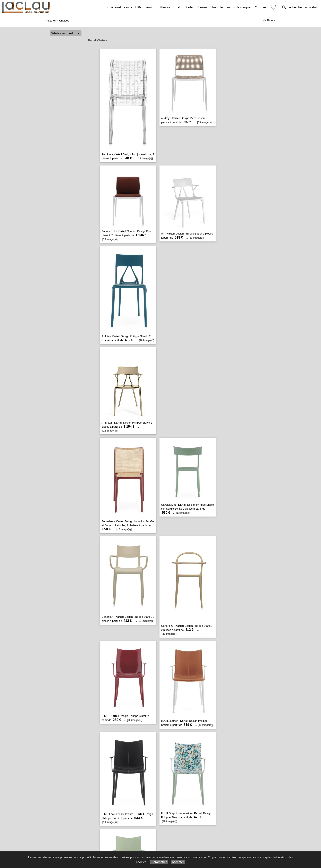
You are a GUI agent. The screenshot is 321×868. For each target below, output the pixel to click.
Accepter (178, 862)
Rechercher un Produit (300, 7)
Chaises (64, 21)
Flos (213, 7)
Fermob (150, 7)
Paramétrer (159, 862)
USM (138, 7)
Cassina (202, 7)
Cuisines (261, 7)
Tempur (225, 7)
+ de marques (242, 7)
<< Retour (269, 20)
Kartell (190, 7)
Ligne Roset (113, 7)
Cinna (128, 7)
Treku (179, 7)
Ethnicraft (165, 7)
